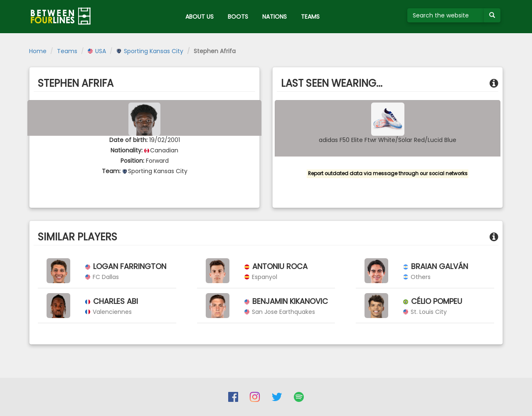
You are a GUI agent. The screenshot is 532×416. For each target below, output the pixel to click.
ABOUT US (199, 17)
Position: (132, 161)
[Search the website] (446, 15)
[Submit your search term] (492, 15)
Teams (67, 51)
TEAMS (310, 17)
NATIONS (275, 17)
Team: (111, 171)
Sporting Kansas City (150, 51)
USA (97, 51)
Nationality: (127, 150)
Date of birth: (128, 140)
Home (38, 51)
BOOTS (238, 17)
